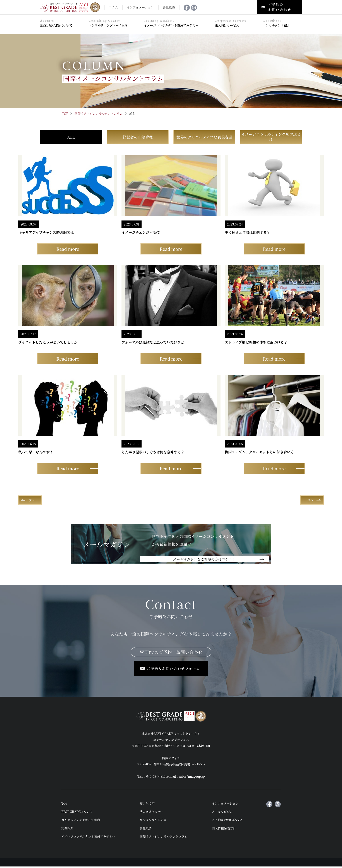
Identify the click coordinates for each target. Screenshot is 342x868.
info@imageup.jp (192, 778)
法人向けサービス (237, 23)
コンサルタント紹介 (282, 23)
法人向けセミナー (152, 813)
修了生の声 (147, 805)
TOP (65, 114)
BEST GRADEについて (62, 23)
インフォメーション (226, 805)
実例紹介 (67, 830)
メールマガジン (223, 813)
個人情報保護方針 (224, 830)
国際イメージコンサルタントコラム (99, 114)
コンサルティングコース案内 (114, 23)
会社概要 (146, 830)
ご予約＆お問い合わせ (227, 821)
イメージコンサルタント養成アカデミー (177, 23)
